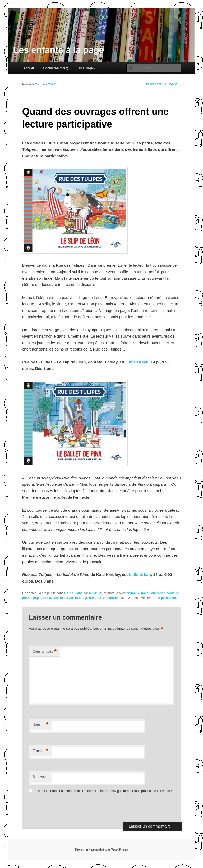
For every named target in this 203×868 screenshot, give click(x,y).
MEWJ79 (96, 593)
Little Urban (137, 362)
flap (36, 598)
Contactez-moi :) (55, 68)
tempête (95, 598)
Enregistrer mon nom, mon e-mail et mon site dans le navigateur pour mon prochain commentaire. (105, 791)
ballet (145, 593)
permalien (169, 598)
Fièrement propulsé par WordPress (101, 849)
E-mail (40, 751)
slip (84, 598)
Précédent (152, 84)
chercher (158, 593)
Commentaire (45, 652)
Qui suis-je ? (86, 68)
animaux (133, 593)
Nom (40, 725)
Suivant (173, 84)
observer (67, 598)
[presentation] (65, 809)
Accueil (29, 68)
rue (78, 598)
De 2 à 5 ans (73, 593)
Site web (39, 777)
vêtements (111, 598)
